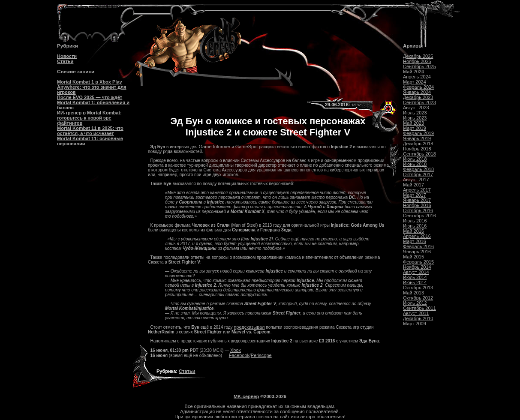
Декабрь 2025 (418, 56)
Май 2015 (413, 257)
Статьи (65, 61)
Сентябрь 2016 (419, 216)
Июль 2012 (415, 303)
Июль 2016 (415, 221)
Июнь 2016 (415, 226)
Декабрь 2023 (418, 97)
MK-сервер (246, 396)
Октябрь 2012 (418, 298)
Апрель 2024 (417, 77)
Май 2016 (413, 231)
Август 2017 (416, 180)
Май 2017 (413, 185)
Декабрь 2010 (418, 318)
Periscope (261, 355)
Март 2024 (415, 82)
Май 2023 (413, 123)
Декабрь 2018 (418, 144)
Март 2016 (415, 241)
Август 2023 (416, 108)
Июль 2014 (415, 277)
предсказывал (249, 327)
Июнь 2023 (415, 118)
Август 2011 (416, 313)
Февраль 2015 (418, 262)
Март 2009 (415, 324)
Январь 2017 (417, 200)
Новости (67, 56)
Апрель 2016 (417, 236)
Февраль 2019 (418, 133)
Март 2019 (415, 128)
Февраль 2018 (418, 169)
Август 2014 (416, 272)
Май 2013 (413, 293)
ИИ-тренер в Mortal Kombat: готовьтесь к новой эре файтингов (89, 118)
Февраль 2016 (418, 246)
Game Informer (215, 147)
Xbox (236, 350)
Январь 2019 (417, 138)
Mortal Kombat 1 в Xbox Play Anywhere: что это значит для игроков (92, 87)
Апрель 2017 (417, 190)
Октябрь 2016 (418, 210)
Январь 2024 (417, 92)
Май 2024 (413, 72)
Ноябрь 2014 (417, 267)
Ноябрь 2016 (417, 205)
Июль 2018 (415, 159)
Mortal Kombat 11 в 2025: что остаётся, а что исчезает (90, 131)
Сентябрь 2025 (419, 66)
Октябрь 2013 (418, 288)
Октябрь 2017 (418, 174)
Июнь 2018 (415, 164)
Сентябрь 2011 (419, 308)
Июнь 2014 (415, 282)
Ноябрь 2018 (417, 149)
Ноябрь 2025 (417, 61)
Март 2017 (415, 195)
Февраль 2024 (418, 87)
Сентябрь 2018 (419, 154)
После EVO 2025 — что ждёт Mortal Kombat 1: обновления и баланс (93, 102)
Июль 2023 (415, 113)
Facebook (239, 355)
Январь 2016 (417, 252)
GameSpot (247, 147)
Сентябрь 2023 (419, 102)
